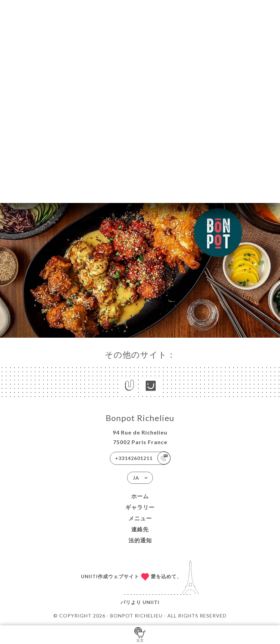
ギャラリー (140, 507)
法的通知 (140, 540)
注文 (140, 634)
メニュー (140, 518)
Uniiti (151, 602)
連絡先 (140, 529)
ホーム (140, 496)
